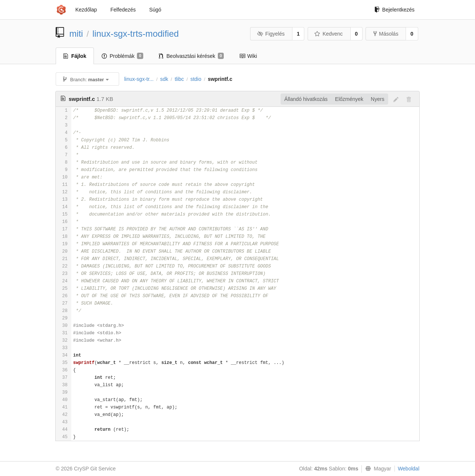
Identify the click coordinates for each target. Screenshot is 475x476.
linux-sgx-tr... (139, 79)
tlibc (179, 79)
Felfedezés (123, 10)
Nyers (378, 99)
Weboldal (409, 469)
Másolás (386, 34)
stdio (196, 79)
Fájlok (75, 56)
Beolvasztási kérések (191, 56)
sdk (164, 79)
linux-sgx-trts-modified (136, 34)
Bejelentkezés (394, 10)
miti (76, 34)
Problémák (122, 56)
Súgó (155, 10)
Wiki (248, 56)
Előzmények (349, 99)
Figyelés (271, 34)
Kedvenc (329, 34)
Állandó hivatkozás (306, 99)
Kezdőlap (86, 10)
